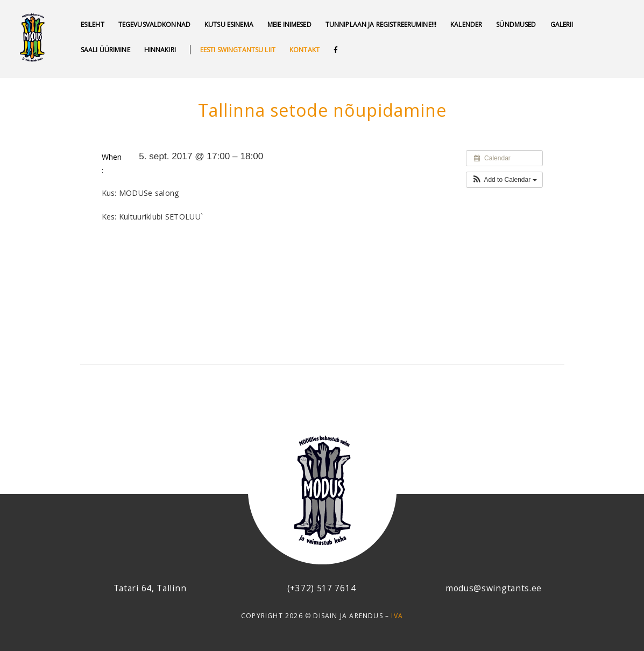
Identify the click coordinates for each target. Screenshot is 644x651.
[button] (504, 180)
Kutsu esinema (229, 24)
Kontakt (305, 50)
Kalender (466, 24)
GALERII (562, 24)
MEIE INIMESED (289, 24)
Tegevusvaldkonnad (154, 24)
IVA (397, 616)
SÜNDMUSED (516, 24)
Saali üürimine (105, 50)
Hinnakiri (160, 50)
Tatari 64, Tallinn (150, 588)
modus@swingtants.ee (494, 588)
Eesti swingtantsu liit (238, 50)
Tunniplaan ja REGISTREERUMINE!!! (381, 24)
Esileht (93, 24)
